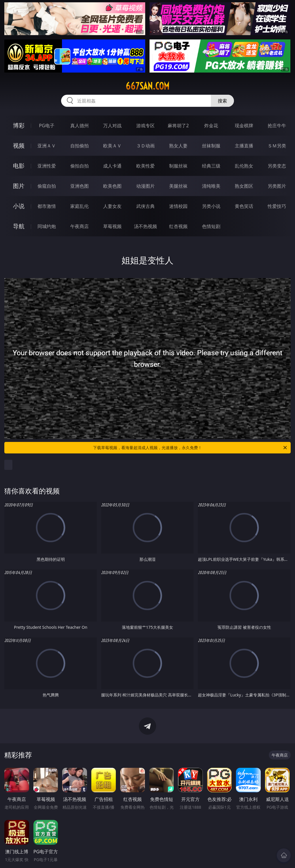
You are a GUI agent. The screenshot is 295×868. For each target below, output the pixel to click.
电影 (19, 166)
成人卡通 (112, 166)
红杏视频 (178, 226)
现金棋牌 (244, 126)
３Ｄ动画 (145, 146)
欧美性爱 (145, 166)
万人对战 (112, 126)
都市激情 (47, 206)
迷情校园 (178, 206)
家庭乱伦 (80, 206)
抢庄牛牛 (277, 126)
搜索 (222, 101)
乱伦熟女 (244, 166)
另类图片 (277, 186)
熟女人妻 (178, 146)
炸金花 (211, 126)
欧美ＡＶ (112, 146)
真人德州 (80, 126)
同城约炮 (47, 226)
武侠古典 (145, 206)
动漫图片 (145, 186)
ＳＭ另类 (277, 146)
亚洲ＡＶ (47, 146)
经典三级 (211, 166)
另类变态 (277, 166)
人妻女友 (112, 206)
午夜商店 (80, 226)
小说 (19, 206)
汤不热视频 (145, 226)
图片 (19, 186)
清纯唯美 (211, 186)
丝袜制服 (211, 146)
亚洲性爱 (47, 166)
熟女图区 (244, 186)
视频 (19, 146)
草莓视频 (112, 226)
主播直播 (244, 146)
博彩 (19, 125)
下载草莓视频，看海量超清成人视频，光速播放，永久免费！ (190, 448)
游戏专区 (145, 126)
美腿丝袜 (178, 186)
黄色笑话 (244, 206)
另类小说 (211, 206)
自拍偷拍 (80, 146)
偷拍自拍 (80, 166)
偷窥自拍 (47, 186)
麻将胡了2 (178, 126)
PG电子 (47, 126)
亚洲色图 (80, 186)
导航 (19, 226)
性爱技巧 (277, 206)
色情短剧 (211, 226)
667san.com (147, 86)
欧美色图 (112, 186)
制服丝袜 (178, 166)
